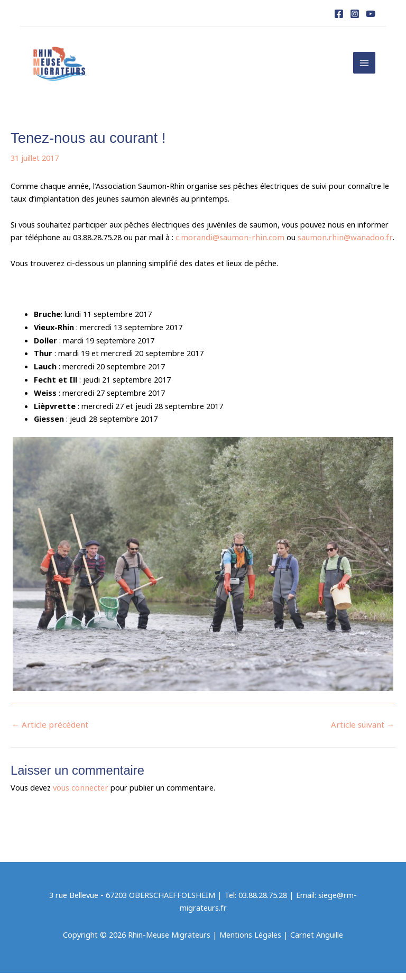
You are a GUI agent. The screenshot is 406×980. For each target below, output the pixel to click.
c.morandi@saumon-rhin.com (227, 245)
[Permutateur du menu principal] (364, 67)
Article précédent (47, 732)
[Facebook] (339, 14)
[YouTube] (371, 14)
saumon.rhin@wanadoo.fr (336, 245)
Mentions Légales (250, 941)
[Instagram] (355, 14)
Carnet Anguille (317, 941)
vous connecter (80, 795)
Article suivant (365, 732)
